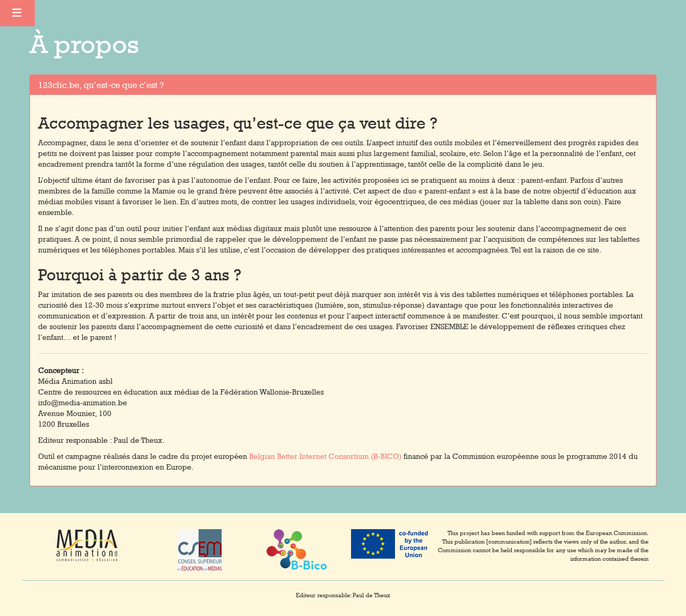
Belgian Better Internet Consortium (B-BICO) (325, 456)
